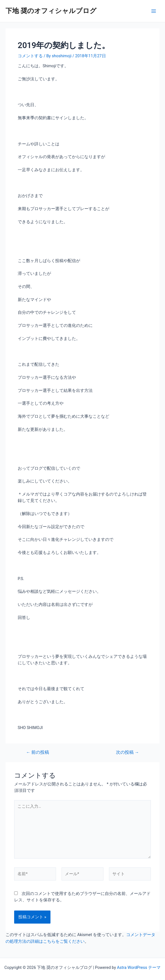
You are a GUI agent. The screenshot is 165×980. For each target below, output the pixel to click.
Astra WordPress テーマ (139, 967)
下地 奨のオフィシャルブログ (51, 11)
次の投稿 (127, 753)
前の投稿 (38, 753)
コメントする (30, 56)
